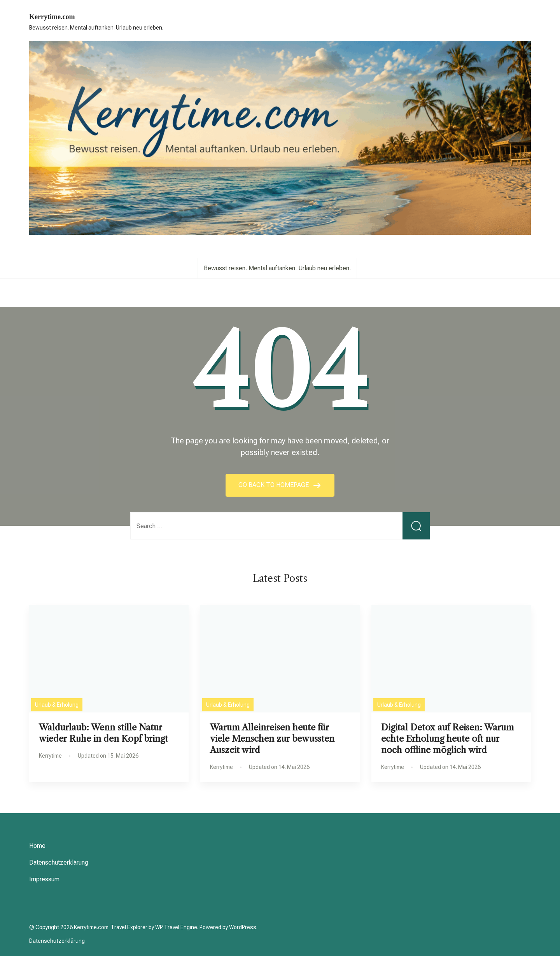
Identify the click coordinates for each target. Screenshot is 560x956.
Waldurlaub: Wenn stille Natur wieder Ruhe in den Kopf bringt (103, 733)
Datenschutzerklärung (59, 862)
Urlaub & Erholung (57, 705)
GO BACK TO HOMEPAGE (274, 485)
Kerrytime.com (52, 17)
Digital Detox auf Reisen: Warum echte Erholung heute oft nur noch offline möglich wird (448, 739)
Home (37, 846)
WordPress (243, 927)
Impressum (44, 879)
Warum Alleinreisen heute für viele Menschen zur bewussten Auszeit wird (272, 739)
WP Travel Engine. (177, 927)
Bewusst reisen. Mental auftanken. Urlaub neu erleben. (277, 268)
